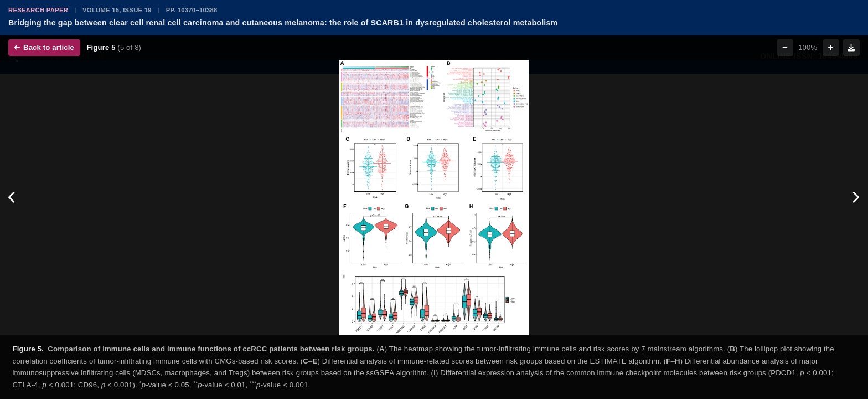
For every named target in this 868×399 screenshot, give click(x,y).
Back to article (44, 47)
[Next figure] (856, 198)
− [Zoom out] (785, 47)
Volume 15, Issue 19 (117, 10)
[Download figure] (851, 48)
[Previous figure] (12, 198)
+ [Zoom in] (831, 47)
